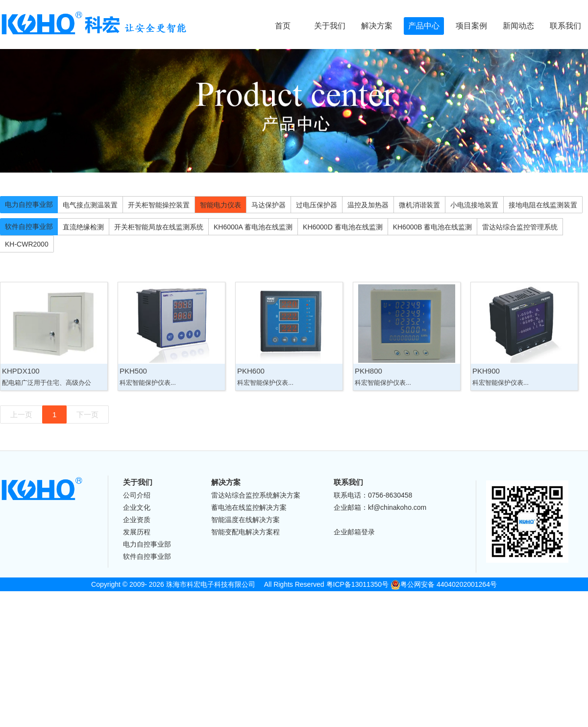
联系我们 (565, 26)
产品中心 (424, 26)
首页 (283, 26)
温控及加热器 (368, 205)
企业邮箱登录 (354, 532)
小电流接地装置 (474, 205)
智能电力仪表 (220, 205)
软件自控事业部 (29, 226)
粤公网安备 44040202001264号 (444, 584)
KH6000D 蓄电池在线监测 (343, 227)
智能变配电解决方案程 (245, 532)
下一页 (87, 414)
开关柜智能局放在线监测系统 (159, 227)
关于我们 (330, 26)
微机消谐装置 (419, 205)
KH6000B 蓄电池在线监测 (433, 227)
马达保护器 (269, 205)
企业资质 (137, 520)
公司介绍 (137, 495)
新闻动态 (518, 26)
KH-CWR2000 (27, 244)
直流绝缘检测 (83, 227)
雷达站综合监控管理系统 (520, 227)
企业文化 (137, 507)
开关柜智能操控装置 (159, 205)
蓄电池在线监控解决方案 (249, 507)
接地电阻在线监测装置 (543, 205)
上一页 (21, 414)
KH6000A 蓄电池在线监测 (253, 227)
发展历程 (137, 532)
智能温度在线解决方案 (245, 520)
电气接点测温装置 (90, 205)
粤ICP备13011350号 (358, 584)
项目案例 (471, 26)
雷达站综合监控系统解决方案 (256, 495)
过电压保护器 (317, 205)
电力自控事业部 (29, 204)
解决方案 (377, 26)
